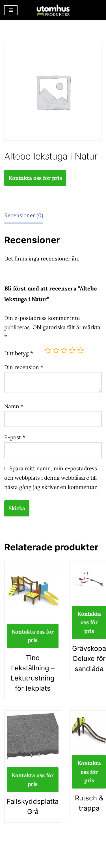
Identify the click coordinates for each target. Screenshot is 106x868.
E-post (15, 437)
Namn (14, 406)
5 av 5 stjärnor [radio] (81, 350)
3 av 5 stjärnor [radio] (64, 350)
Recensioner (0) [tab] (24, 215)
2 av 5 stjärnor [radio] (56, 350)
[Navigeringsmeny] (11, 10)
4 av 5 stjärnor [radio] (72, 350)
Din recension (24, 367)
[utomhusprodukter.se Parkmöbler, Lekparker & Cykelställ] (53, 10)
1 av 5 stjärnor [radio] (48, 350)
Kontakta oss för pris (35, 178)
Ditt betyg (19, 353)
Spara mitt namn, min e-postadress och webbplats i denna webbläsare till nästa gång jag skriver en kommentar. (51, 478)
